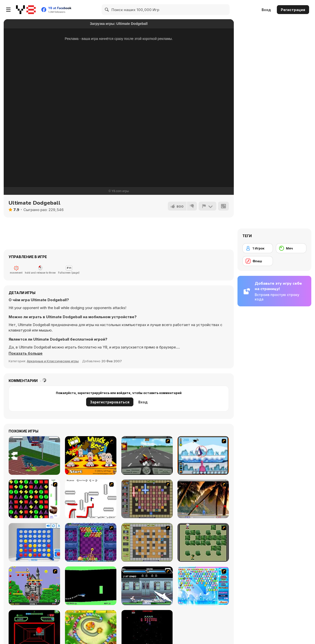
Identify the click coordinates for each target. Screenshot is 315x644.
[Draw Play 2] (91, 499)
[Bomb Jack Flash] (34, 586)
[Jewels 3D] (34, 499)
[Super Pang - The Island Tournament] (203, 499)
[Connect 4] (34, 542)
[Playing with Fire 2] (147, 499)
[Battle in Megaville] (147, 586)
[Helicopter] (91, 586)
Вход (266, 10)
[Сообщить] (207, 206)
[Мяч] (291, 248)
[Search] (107, 10)
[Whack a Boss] (91, 455)
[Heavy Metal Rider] (147, 455)
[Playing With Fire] (147, 542)
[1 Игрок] (258, 248)
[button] (26, 353)
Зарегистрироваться (110, 402)
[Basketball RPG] (34, 455)
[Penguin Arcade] (203, 455)
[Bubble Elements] (203, 586)
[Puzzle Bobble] (91, 542)
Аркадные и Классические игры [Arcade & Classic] (53, 361)
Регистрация (293, 10)
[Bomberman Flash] (203, 542)
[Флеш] (258, 261)
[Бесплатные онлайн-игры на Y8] (26, 10)
